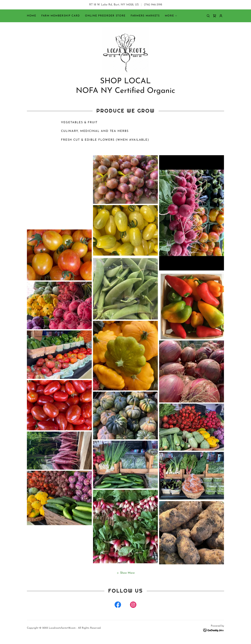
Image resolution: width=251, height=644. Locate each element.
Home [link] (32, 16)
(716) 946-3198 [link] (153, 5)
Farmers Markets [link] (145, 16)
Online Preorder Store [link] (105, 16)
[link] (215, 16)
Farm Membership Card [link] (61, 16)
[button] (171, 16)
